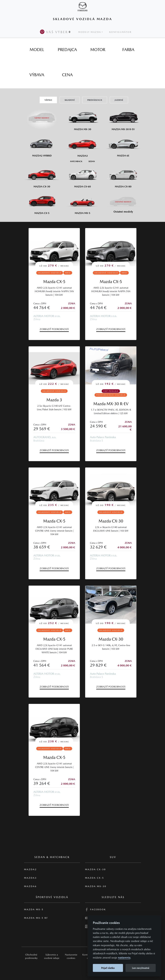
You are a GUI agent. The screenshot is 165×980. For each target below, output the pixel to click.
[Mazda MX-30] (82, 119)
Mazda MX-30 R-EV (111, 404)
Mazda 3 (54, 400)
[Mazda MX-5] (82, 203)
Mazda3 (30, 878)
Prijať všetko (108, 968)
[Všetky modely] (42, 116)
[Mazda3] (82, 145)
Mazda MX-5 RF (36, 918)
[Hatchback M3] (76, 161)
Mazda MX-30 (96, 886)
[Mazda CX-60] (82, 176)
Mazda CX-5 (54, 282)
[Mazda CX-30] (42, 176)
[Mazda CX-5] (42, 203)
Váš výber (56, 32)
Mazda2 (30, 869)
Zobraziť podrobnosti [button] (54, 329)
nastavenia (124, 958)
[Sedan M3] (91, 161)
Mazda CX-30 (111, 521)
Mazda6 (30, 886)
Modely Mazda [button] (90, 32)
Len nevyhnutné (141, 968)
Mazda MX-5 (34, 909)
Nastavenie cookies (71, 956)
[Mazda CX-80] (123, 176)
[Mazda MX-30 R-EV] (123, 119)
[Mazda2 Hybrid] (42, 145)
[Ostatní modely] (123, 202)
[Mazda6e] (123, 145)
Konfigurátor (120, 32)
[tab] (37, 50)
